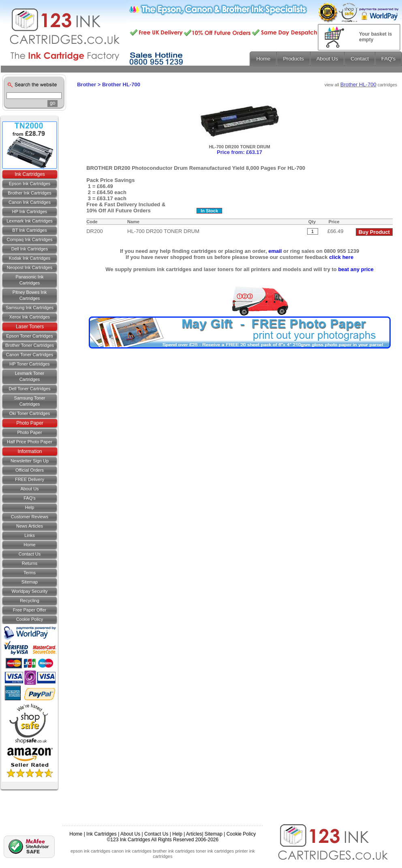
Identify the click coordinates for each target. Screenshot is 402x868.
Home (29, 545)
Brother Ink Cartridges (30, 193)
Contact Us (156, 834)
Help (30, 507)
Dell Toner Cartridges (29, 389)
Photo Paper (30, 423)
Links (30, 535)
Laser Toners (30, 327)
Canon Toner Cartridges (30, 355)
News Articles (30, 526)
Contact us (30, 554)
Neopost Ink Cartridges (30, 267)
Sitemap (30, 582)
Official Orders (30, 470)
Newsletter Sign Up (30, 461)
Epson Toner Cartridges (29, 336)
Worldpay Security (29, 591)
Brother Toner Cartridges (30, 345)
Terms (30, 573)
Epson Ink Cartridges (30, 184)
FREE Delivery (30, 479)
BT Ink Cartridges (29, 230)
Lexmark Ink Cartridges (30, 221)
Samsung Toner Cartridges (30, 401)
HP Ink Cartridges (30, 212)
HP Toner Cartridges (29, 364)
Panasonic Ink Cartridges (29, 280)
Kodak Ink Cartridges (30, 258)
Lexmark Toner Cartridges (30, 376)
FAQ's (30, 498)
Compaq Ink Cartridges (29, 239)
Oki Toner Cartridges (30, 413)
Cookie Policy (30, 619)
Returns (30, 563)
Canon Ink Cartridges (30, 202)
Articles (194, 834)
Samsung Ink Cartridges (30, 308)
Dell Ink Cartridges (30, 249)
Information (30, 451)
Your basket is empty (375, 37)
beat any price (356, 269)
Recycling (30, 601)
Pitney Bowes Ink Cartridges (30, 295)
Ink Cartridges (30, 174)
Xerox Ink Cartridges (30, 317)
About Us (29, 489)
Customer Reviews (30, 517)
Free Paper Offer (30, 610)
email (275, 251)
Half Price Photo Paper (30, 442)
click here (341, 257)
